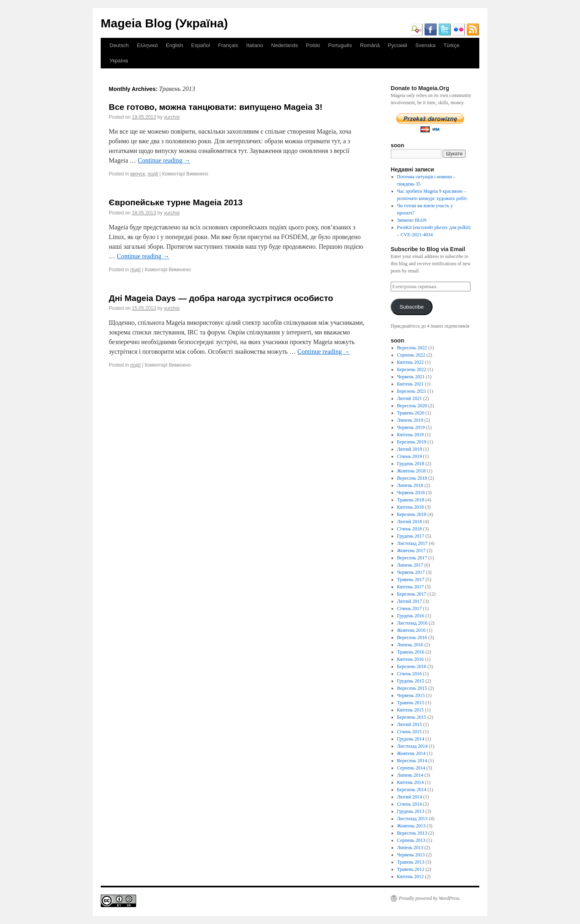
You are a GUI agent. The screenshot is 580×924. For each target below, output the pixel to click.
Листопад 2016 (412, 623)
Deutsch (119, 45)
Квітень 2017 (410, 587)
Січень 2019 (410, 456)
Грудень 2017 (411, 536)
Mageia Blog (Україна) (164, 23)
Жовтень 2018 (411, 471)
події (153, 174)
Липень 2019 (410, 420)
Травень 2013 (411, 862)
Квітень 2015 (410, 710)
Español (201, 45)
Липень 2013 (410, 848)
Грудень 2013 (411, 811)
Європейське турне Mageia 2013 (176, 202)
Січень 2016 (410, 674)
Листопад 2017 (412, 543)
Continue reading (164, 160)
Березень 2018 (412, 514)
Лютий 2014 (410, 797)
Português (340, 45)
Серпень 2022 (411, 355)
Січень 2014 (410, 804)
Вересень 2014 (412, 761)
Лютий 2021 (410, 398)
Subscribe (412, 307)
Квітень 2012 (410, 877)
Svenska (425, 45)
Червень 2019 (411, 427)
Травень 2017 (411, 580)
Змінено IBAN (412, 220)
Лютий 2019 (410, 449)
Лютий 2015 (410, 724)
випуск (138, 174)
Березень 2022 (412, 369)
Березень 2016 (412, 666)
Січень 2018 (410, 529)
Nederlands (285, 45)
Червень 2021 (411, 377)
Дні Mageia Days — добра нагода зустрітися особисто (221, 298)
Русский (398, 45)
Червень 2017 (411, 572)
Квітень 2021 (410, 384)
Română (370, 45)
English (175, 45)
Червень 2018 (411, 493)
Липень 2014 (410, 775)
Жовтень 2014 (411, 753)
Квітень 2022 (410, 362)
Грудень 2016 (411, 616)
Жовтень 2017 (411, 551)
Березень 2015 (412, 717)
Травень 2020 (411, 413)
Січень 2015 (410, 732)
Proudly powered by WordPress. (430, 898)
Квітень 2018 (410, 507)
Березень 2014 (412, 790)
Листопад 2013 (412, 819)
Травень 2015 (411, 703)
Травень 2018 (411, 500)
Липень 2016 (410, 645)
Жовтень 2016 (411, 630)
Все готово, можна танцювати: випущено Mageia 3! (215, 107)
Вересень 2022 (412, 348)
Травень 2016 (411, 652)
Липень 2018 (410, 485)
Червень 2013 (411, 855)
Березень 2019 (412, 442)
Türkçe (452, 45)
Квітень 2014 (410, 782)
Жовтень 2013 (411, 826)
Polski (313, 45)
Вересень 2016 (412, 637)
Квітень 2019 (410, 435)
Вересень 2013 (412, 833)
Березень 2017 (412, 594)
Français (228, 45)
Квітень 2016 (410, 659)
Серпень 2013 (411, 840)
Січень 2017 (410, 608)
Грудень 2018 (411, 464)
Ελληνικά (147, 45)
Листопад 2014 (412, 746)
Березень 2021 (412, 391)
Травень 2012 (411, 869)
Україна (119, 61)
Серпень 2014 (411, 768)
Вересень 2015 (412, 688)
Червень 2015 (411, 695)
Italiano (255, 45)
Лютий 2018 (410, 522)
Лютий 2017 (410, 601)
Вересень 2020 (412, 406)
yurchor (172, 117)
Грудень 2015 (411, 681)
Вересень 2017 (412, 558)
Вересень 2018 (412, 478)
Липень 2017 (410, 565)
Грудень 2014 (411, 739)
